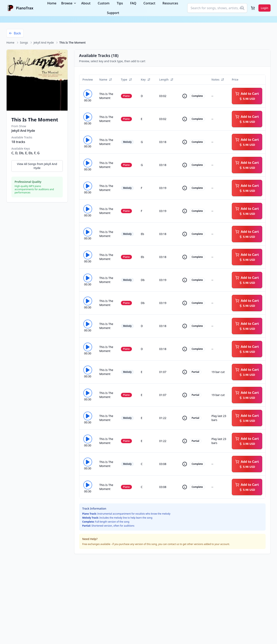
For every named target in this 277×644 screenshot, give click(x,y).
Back (15, 33)
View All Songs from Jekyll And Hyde (37, 166)
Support (113, 13)
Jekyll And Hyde (44, 42)
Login (265, 8)
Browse (69, 3)
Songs (24, 42)
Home (10, 42)
